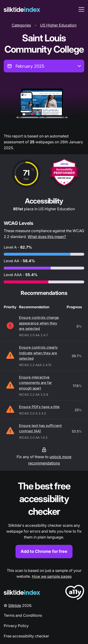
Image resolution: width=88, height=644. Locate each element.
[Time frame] (44, 66)
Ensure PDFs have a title (39, 407)
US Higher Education (58, 25)
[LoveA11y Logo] (75, 593)
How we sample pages (52, 576)
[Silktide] (22, 10)
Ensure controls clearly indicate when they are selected (38, 353)
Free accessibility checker (26, 636)
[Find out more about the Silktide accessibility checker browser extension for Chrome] (44, 519)
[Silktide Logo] (22, 592)
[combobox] (44, 66)
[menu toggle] (81, 9)
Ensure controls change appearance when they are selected (39, 323)
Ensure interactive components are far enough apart (35, 383)
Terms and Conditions (23, 615)
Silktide (15, 605)
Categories (21, 25)
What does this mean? (47, 237)
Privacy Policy (16, 626)
